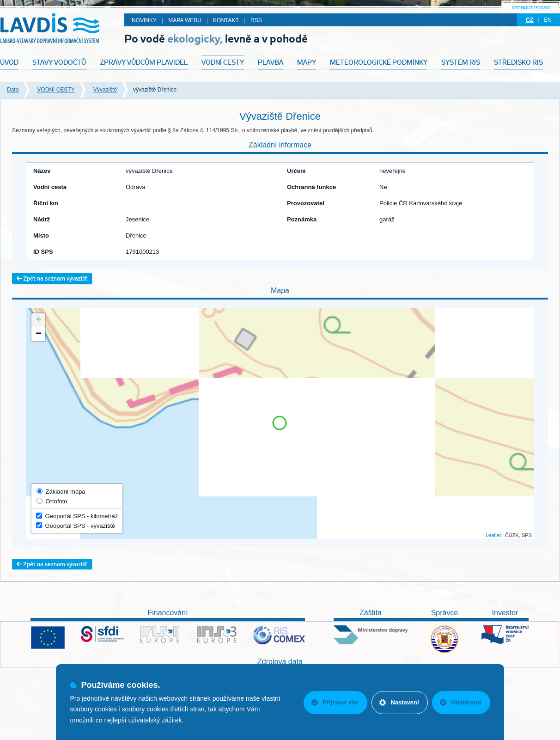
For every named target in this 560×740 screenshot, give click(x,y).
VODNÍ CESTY (56, 90)
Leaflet (493, 535)
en (548, 20)
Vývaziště (105, 90)
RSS (256, 20)
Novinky (144, 20)
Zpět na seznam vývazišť (52, 278)
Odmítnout (461, 702)
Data (13, 90)
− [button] (39, 334)
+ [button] (39, 320)
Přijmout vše (334, 702)
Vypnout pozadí (531, 8)
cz (529, 20)
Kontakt (226, 20)
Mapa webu (185, 20)
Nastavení (399, 702)
